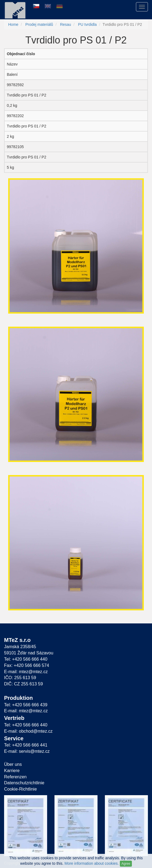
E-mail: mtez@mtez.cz (26, 672)
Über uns (13, 764)
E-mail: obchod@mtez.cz (28, 731)
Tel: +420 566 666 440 (26, 659)
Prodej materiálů (39, 24)
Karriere (12, 771)
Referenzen (15, 777)
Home (13, 24)
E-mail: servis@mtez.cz (27, 751)
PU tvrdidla (87, 24)
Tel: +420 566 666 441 (26, 745)
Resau (65, 24)
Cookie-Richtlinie (20, 789)
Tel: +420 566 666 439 (26, 705)
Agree (126, 864)
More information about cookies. (92, 863)
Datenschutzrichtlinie (24, 783)
